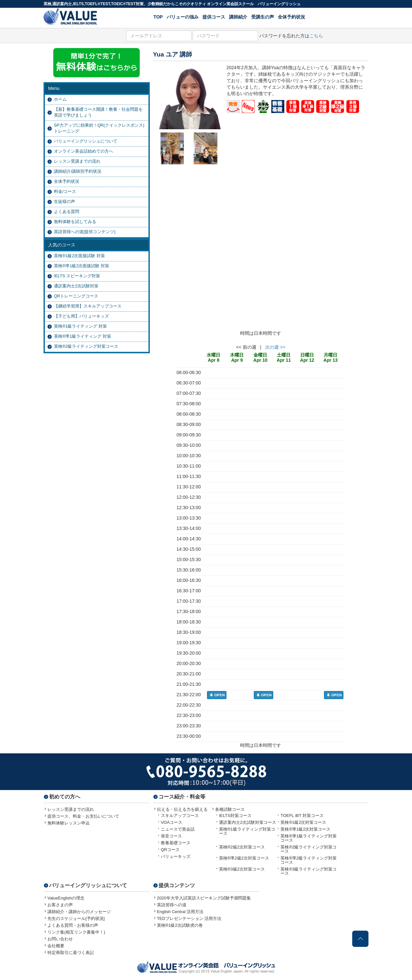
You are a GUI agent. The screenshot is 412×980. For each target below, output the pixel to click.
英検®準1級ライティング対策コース (309, 838)
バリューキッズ (176, 856)
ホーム (60, 99)
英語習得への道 (172, 905)
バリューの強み (183, 17)
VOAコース (172, 822)
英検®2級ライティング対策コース (86, 346)
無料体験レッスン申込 (69, 823)
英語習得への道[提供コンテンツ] (85, 232)
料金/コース (65, 192)
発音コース (171, 836)
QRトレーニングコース (76, 296)
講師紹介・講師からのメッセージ (79, 912)
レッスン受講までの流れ (77, 161)
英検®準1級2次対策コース (305, 829)
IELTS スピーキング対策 (77, 276)
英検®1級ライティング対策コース (247, 831)
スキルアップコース (180, 816)
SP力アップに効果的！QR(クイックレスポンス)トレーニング (99, 128)
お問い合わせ (60, 939)
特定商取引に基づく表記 (71, 953)
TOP (158, 17)
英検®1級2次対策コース (303, 822)
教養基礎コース (176, 843)
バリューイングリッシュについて (86, 141)
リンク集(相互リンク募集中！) (76, 932)
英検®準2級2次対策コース (244, 858)
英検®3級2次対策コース (242, 869)
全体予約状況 (291, 17)
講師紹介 (238, 17)
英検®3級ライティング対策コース (309, 871)
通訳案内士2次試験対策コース (248, 822)
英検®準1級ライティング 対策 (83, 336)
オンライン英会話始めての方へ (84, 151)
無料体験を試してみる (75, 222)
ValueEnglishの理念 (66, 898)
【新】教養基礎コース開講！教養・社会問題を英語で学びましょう (98, 112)
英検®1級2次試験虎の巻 (180, 925)
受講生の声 (263, 17)
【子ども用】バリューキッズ (81, 316)
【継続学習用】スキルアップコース (88, 306)
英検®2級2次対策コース (242, 847)
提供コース (214, 17)
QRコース (170, 850)
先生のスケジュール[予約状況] (76, 918)
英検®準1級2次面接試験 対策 (82, 266)
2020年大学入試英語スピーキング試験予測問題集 (204, 898)
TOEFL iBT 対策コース (302, 816)
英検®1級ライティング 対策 (80, 326)
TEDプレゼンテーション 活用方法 (189, 918)
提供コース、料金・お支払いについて (83, 816)
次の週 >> (275, 347)
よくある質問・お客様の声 (73, 925)
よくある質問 (67, 212)
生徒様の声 (64, 202)
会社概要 (56, 946)
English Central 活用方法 (180, 912)
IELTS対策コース (235, 816)
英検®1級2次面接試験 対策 (79, 256)
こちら (316, 36)
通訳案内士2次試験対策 (76, 286)
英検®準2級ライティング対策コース (309, 860)
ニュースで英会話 (178, 829)
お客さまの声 (60, 905)
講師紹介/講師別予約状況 (78, 171)
